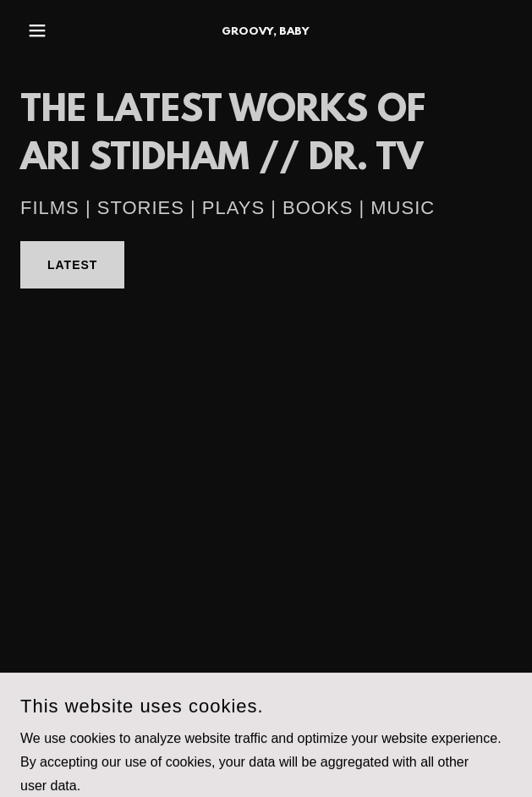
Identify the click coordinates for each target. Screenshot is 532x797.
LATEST (72, 265)
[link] (266, 30)
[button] (57, 30)
